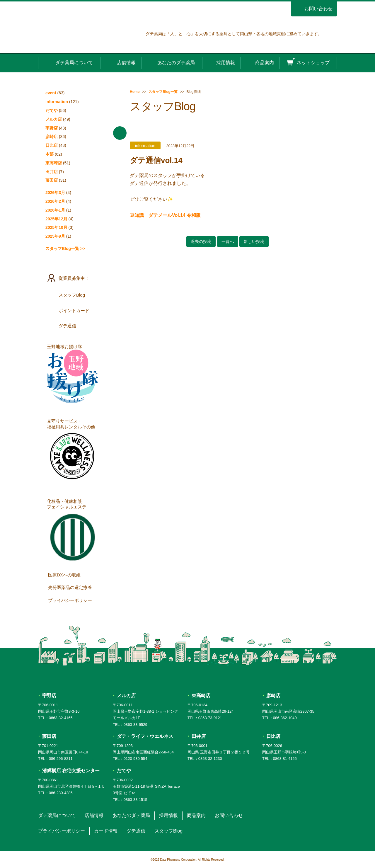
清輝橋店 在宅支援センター (71, 771)
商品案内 (260, 62)
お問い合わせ (314, 9)
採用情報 (221, 62)
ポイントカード (73, 310)
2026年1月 (55, 210)
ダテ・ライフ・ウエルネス (145, 736)
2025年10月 (56, 227)
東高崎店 (54, 163)
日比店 (52, 145)
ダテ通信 (73, 326)
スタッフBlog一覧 (163, 92)
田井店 (52, 172)
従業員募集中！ (73, 278)
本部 (50, 154)
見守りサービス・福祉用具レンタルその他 (73, 451)
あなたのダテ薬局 (172, 62)
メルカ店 (54, 119)
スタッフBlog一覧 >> (65, 249)
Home (135, 92)
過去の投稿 (201, 241)
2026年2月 (55, 201)
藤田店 (52, 180)
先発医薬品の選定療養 (74, 587)
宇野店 (52, 128)
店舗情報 (121, 62)
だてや (52, 110)
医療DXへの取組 (74, 574)
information (57, 102)
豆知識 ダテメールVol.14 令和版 (165, 215)
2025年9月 (55, 236)
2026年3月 (55, 193)
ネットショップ (308, 62)
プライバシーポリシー (74, 600)
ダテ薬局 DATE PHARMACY (188, 676)
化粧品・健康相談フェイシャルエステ (73, 531)
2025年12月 (56, 219)
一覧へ (228, 241)
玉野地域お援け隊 (73, 374)
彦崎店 (52, 137)
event (51, 93)
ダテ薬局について (69, 62)
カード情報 (106, 831)
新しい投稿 (254, 241)
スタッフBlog (73, 295)
